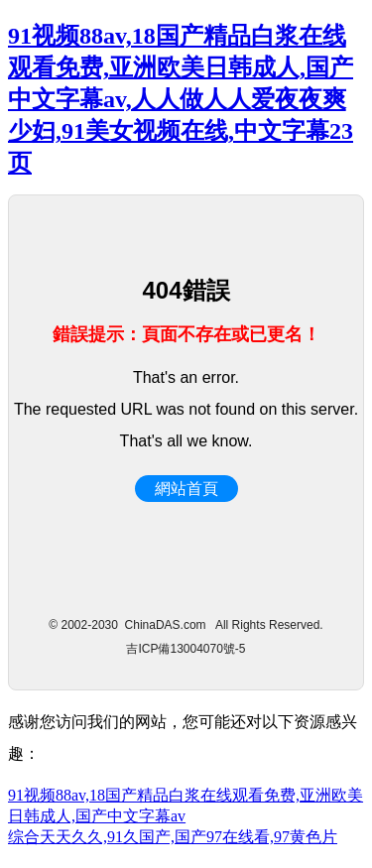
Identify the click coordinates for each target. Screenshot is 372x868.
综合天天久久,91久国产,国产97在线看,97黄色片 (173, 837)
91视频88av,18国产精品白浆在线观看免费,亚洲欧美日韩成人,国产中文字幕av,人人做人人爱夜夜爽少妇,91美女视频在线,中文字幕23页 (181, 99)
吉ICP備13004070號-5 (186, 649)
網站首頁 (186, 489)
